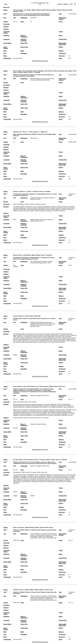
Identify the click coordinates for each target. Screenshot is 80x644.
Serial (60, 58)
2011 (15, 395)
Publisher (6, 35)
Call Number (7, 58)
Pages (61, 22)
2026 (15, 79)
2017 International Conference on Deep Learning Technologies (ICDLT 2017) (41, 262)
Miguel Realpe (36, 255)
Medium (61, 51)
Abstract (6, 27)
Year (5, 18)
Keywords (6, 24)
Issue (22, 22)
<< (32, 3)
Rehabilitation (17, 472)
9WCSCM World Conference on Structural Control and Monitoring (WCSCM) (42, 79)
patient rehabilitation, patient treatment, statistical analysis (29, 204)
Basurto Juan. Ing (59, 386)
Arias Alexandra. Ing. (19, 386)
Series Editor (7, 43)
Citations (66, 4)
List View (60, 4)
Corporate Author (6, 32)
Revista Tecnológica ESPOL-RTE (40, 466)
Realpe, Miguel (31, 10)
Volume (6, 22)
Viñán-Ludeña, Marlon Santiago (46, 10)
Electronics (33, 18)
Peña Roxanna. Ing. (32, 386)
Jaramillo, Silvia (18, 11)
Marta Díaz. (37, 316)
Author (6, 10)
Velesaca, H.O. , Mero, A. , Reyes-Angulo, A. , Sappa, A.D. (30, 132)
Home (6, 4)
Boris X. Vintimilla (45, 191)
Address (6, 29)
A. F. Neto (28, 191)
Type (60, 14)
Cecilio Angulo (29, 316)
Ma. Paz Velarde (18, 460)
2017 (15, 261)
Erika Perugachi (28, 460)
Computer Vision (36, 472)
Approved (62, 56)
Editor (61, 35)
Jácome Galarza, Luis (20, 10)
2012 (15, 198)
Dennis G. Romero (19, 191)
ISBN (22, 51)
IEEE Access (34, 138)
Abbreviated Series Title (62, 44)
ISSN (5, 51)
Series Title (24, 43)
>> (45, 3)
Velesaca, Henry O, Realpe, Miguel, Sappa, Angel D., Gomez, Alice (33, 590)
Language (6, 39)
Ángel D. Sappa (51, 460)
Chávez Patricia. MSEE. (46, 386)
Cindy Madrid (27, 255)
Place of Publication (24, 36)
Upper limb (44, 472)
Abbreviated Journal (62, 18)
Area (5, 53)
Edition (61, 47)
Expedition (24, 53)
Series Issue (24, 47)
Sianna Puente (18, 255)
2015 (15, 322)
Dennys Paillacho (18, 316)
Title (5, 14)
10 (43, 3)
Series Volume (6, 48)
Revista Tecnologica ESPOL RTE (40, 395)
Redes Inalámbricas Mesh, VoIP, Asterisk (25, 402)
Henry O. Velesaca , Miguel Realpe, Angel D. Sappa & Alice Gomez (33, 527)
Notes (5, 56)
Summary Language (24, 40)
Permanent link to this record (40, 61)
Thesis (61, 32)
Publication (24, 18)
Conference (62, 53)
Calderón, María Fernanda (64, 10)
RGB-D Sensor (26, 472)
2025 (15, 18)
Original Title (63, 39)
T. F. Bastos (35, 191)
